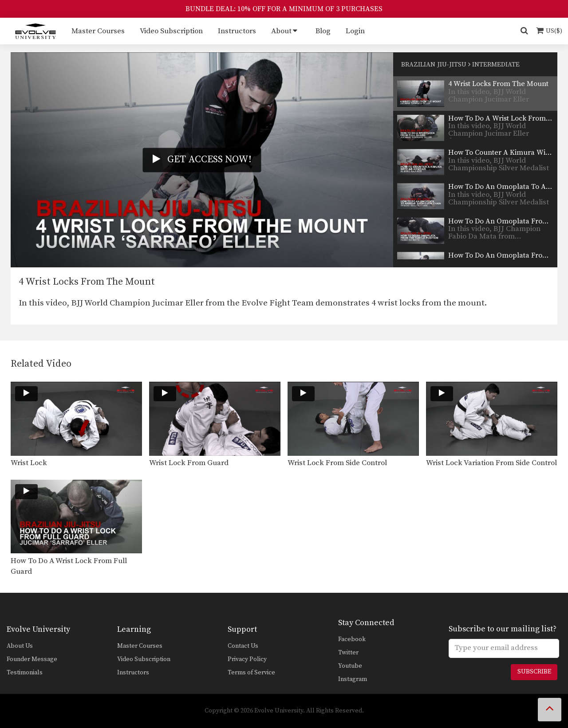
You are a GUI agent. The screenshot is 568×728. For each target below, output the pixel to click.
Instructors (237, 31)
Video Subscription (171, 31)
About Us (20, 646)
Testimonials (25, 673)
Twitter (348, 653)
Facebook (352, 639)
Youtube (350, 666)
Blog (323, 31)
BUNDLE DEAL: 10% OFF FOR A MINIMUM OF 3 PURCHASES (284, 9)
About (281, 31)
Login (355, 31)
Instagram (353, 679)
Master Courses (98, 31)
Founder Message (32, 659)
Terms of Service (251, 673)
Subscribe (534, 672)
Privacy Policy (247, 659)
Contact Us (243, 646)
